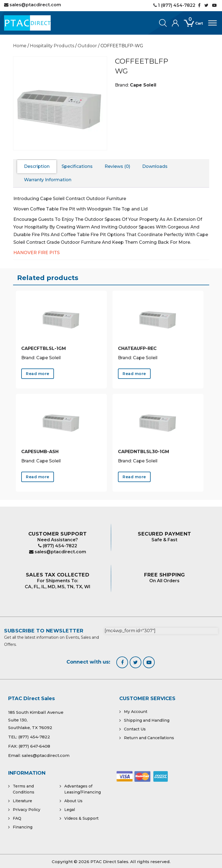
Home (20, 46)
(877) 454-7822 (58, 546)
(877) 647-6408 (34, 746)
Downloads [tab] (155, 166)
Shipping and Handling (147, 720)
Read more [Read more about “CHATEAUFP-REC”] (134, 374)
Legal (70, 810)
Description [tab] (37, 166)
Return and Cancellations (149, 738)
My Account (136, 712)
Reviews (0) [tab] (117, 166)
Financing (23, 827)
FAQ (17, 818)
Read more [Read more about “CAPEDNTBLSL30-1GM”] (134, 477)
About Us (73, 801)
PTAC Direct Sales (109, 862)
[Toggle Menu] (212, 23)
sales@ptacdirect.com (58, 552)
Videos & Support (81, 818)
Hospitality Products (52, 46)
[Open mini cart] (196, 26)
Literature (22, 801)
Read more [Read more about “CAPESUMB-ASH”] (38, 477)
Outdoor (87, 46)
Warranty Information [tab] (48, 180)
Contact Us (135, 729)
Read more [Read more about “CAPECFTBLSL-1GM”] (38, 374)
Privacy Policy (27, 810)
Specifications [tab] (77, 166)
